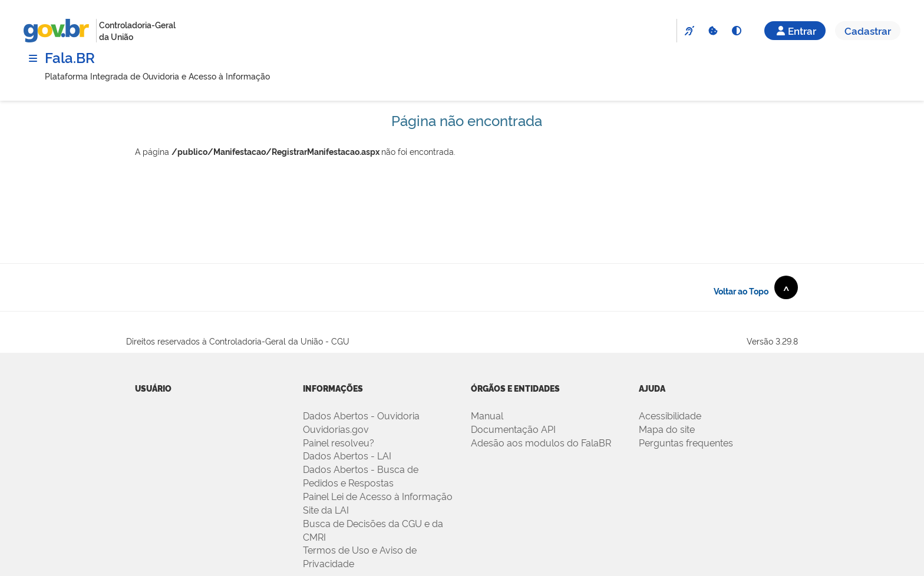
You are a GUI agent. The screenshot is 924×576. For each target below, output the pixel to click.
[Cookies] (712, 31)
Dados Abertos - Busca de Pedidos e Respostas (361, 476)
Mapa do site (667, 429)
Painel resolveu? (339, 442)
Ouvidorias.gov (336, 429)
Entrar (795, 30)
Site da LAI (326, 509)
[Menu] (33, 58)
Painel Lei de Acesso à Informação (378, 496)
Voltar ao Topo (756, 287)
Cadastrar (868, 30)
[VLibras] (689, 31)
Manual (487, 415)
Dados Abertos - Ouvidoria (361, 415)
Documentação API (513, 429)
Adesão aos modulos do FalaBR (541, 442)
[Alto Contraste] (736, 31)
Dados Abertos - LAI (347, 455)
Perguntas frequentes (686, 442)
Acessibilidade (670, 415)
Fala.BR (70, 57)
